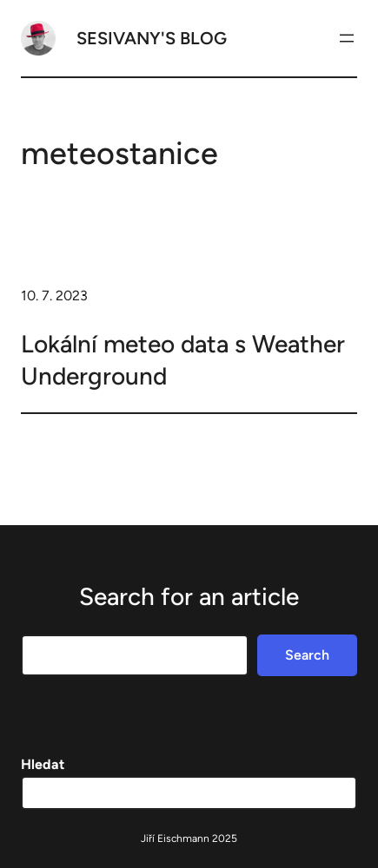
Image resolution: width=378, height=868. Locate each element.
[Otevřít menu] (347, 38)
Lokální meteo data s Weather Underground (183, 359)
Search (307, 655)
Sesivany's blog (152, 38)
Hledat (43, 764)
